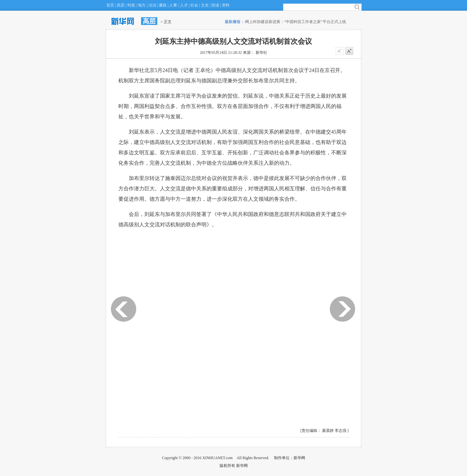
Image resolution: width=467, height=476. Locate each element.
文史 (205, 5)
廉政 (163, 5)
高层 (121, 5)
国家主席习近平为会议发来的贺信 (199, 96)
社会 (194, 5)
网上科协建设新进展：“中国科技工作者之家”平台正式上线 (298, 22)
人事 (173, 5)
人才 (184, 5)
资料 (226, 5)
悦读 (215, 5)
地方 (142, 5)
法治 (152, 5)
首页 (110, 5)
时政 (131, 5)
